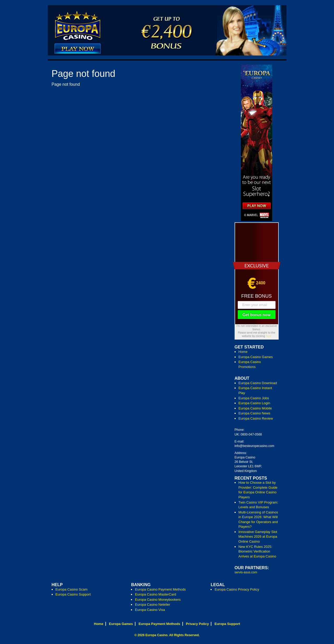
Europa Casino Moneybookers (158, 600)
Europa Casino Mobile (255, 408)
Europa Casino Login (254, 403)
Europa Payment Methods (159, 624)
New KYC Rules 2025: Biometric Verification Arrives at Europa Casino (257, 551)
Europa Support (227, 624)
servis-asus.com (246, 572)
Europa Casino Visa (150, 610)
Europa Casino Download (258, 383)
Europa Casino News (254, 413)
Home (243, 352)
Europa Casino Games (256, 357)
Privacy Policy (197, 624)
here (269, 336)
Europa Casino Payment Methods (160, 589)
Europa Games (121, 624)
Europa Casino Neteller (152, 605)
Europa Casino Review (256, 418)
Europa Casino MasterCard (156, 594)
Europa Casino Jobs (254, 398)
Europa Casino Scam (72, 589)
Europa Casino (156, 635)
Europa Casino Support (73, 594)
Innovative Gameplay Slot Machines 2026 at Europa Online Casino (258, 537)
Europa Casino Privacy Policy (237, 589)
